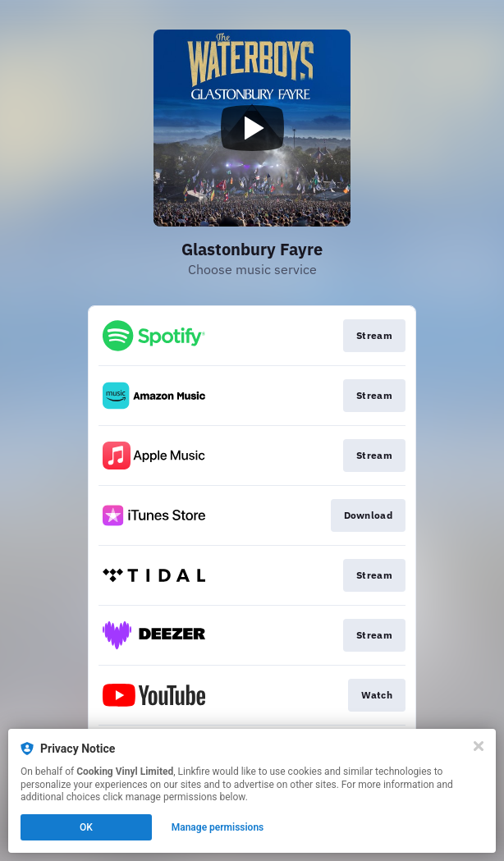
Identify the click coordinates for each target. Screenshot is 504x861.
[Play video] (252, 128)
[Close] (479, 746)
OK (86, 827)
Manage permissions (218, 827)
